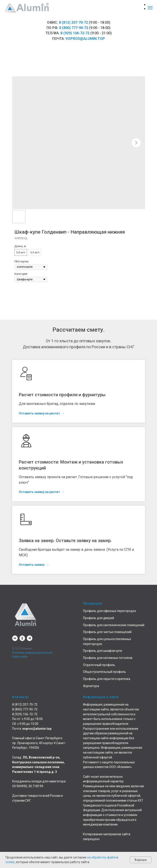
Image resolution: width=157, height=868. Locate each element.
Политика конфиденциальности (32, 653)
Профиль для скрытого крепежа (107, 679)
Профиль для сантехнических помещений (114, 625)
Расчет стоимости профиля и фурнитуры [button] (62, 395)
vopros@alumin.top (85, 39)
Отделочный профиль (99, 665)
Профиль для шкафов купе (103, 651)
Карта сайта (20, 657)
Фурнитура (91, 686)
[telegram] (30, 638)
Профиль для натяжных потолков (108, 658)
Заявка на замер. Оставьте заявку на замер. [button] (65, 541)
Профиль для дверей (99, 618)
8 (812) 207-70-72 (73, 22)
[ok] (22, 638)
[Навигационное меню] (150, 8)
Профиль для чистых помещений (107, 632)
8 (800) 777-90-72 (74, 28)
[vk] (15, 638)
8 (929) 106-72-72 (75, 33)
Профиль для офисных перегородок (110, 611)
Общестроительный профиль (105, 672)
